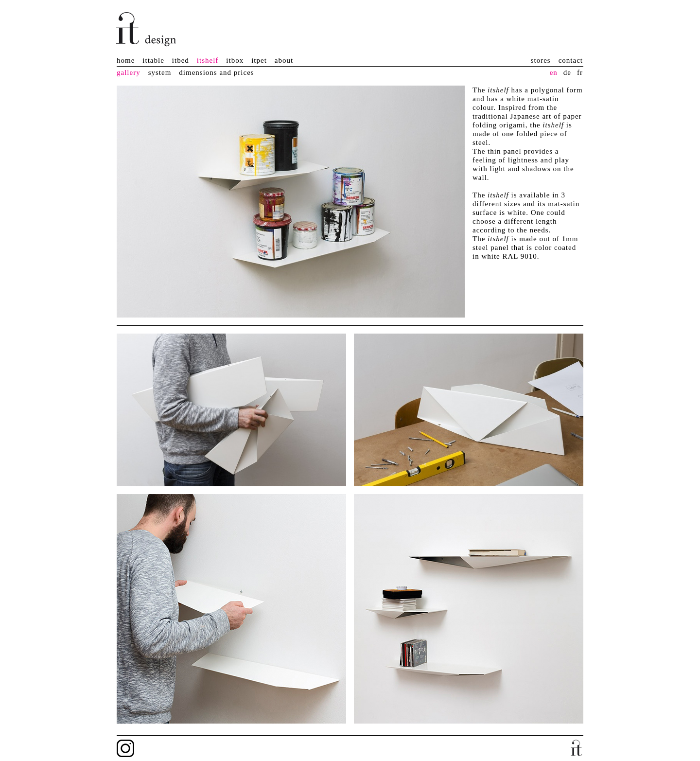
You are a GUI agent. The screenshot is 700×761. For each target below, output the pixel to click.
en (554, 72)
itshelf (208, 60)
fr (580, 72)
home (126, 60)
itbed (181, 60)
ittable (153, 60)
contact (571, 60)
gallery (129, 72)
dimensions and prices (216, 72)
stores (541, 60)
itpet (259, 60)
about (284, 60)
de (567, 72)
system (160, 72)
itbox (235, 60)
